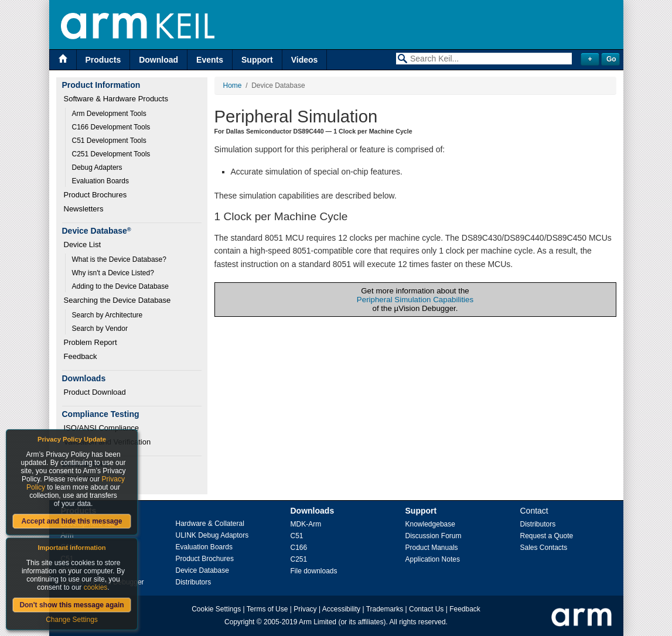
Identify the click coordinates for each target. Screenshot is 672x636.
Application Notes (433, 559)
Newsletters (84, 209)
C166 (299, 548)
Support (257, 60)
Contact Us (426, 609)
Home (233, 86)
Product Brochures (95, 195)
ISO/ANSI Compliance (102, 428)
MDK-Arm (306, 524)
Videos (305, 60)
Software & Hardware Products (116, 99)
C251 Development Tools (111, 154)
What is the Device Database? (119, 259)
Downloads (313, 511)
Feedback (81, 356)
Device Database (202, 570)
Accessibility (341, 609)
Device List (83, 245)
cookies (96, 587)
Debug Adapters (97, 167)
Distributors (194, 582)
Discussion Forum (434, 536)
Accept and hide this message (71, 521)
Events (210, 60)
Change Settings (72, 620)
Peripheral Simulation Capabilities (415, 300)
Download (158, 60)
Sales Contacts (544, 548)
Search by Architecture (108, 315)
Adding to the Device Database (120, 286)
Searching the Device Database (117, 300)
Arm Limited (318, 622)
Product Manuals (432, 548)
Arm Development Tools (109, 114)
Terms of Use (267, 609)
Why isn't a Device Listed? (113, 273)
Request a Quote (547, 536)
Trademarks (385, 609)
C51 (297, 536)
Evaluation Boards (100, 181)
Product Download (95, 392)
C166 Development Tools (111, 127)
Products (103, 60)
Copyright (239, 622)
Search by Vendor (100, 329)
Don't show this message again (71, 605)
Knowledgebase (430, 524)
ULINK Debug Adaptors (212, 535)
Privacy (305, 609)
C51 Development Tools (109, 141)
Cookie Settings (216, 609)
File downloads (314, 571)
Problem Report (91, 342)
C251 (299, 559)
